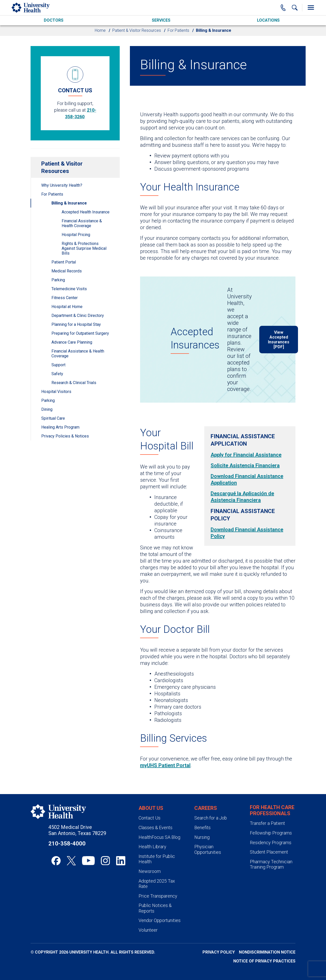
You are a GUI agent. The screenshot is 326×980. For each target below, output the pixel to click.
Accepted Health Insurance (86, 212)
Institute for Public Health (157, 859)
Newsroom (150, 871)
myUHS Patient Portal (165, 765)
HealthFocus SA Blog (159, 837)
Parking (58, 280)
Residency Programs (271, 843)
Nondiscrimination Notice (267, 952)
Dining (47, 409)
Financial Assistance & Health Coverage (82, 223)
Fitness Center (65, 298)
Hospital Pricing (76, 235)
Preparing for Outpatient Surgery (80, 333)
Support (58, 365)
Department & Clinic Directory (78, 316)
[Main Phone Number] (283, 8)
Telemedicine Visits (69, 289)
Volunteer (148, 930)
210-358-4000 (67, 844)
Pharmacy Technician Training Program (271, 864)
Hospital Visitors (56, 392)
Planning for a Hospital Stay (76, 324)
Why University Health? (62, 185)
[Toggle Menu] (311, 8)
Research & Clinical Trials (74, 383)
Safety (57, 374)
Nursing (202, 837)
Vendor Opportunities (160, 920)
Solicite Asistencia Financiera (245, 465)
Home (100, 30)
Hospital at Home (67, 307)
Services (161, 20)
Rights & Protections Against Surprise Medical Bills (84, 248)
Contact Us (150, 818)
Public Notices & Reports (155, 908)
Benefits (202, 828)
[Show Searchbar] (295, 8)
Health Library (152, 847)
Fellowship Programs (271, 833)
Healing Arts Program (60, 427)
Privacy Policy (219, 952)
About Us (151, 808)
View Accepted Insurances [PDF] (279, 340)
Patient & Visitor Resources (137, 30)
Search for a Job (211, 818)
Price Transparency (158, 896)
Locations (268, 20)
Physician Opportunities (208, 849)
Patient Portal (64, 262)
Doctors (54, 20)
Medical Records (67, 271)
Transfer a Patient (267, 823)
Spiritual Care (53, 418)
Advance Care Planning (72, 342)
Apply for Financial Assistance (246, 455)
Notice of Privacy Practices (264, 961)
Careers (206, 808)
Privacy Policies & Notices (65, 436)
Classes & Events (155, 828)
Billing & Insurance (69, 203)
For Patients (178, 30)
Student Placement (269, 852)
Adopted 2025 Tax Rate (157, 884)
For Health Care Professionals (272, 810)
